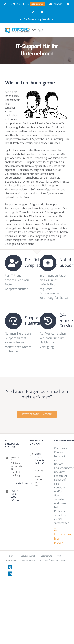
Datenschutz (46, 556)
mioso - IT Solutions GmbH (23, 556)
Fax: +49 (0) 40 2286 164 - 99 (15, 496)
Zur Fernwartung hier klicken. (63, 537)
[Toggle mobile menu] (67, 32)
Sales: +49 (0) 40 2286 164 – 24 (40, 458)
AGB (59, 556)
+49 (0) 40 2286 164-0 (56, 560)
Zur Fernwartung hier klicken (37, 19)
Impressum (12, 560)
